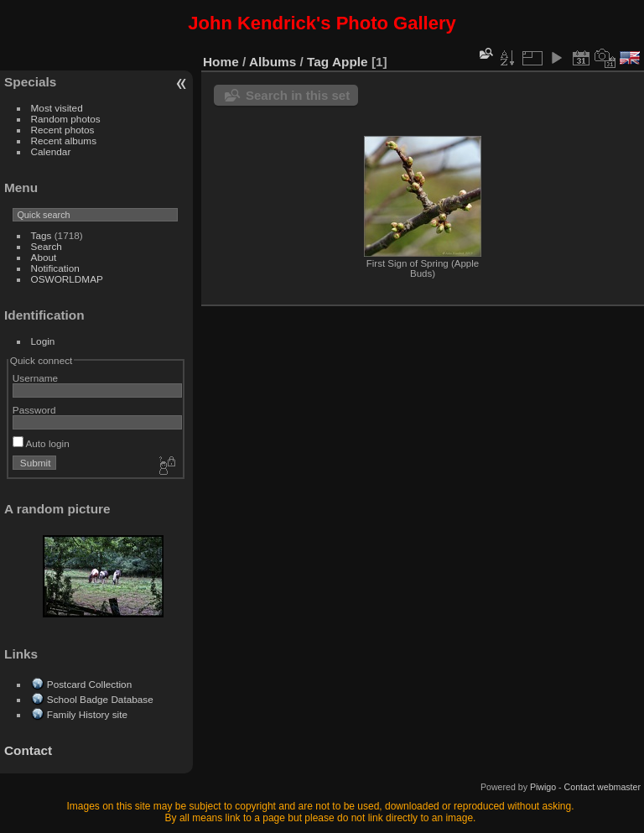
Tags (42, 235)
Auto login (41, 443)
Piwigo (543, 787)
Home (221, 62)
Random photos (66, 119)
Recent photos (63, 130)
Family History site (87, 714)
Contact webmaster (602, 787)
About (44, 257)
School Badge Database (100, 699)
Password (34, 410)
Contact (28, 750)
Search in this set (298, 95)
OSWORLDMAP (67, 279)
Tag (318, 62)
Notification (55, 268)
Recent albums (64, 141)
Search (47, 246)
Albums (273, 62)
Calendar (51, 151)
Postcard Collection (89, 684)
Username (35, 378)
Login (43, 341)
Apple (350, 62)
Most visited (57, 108)
